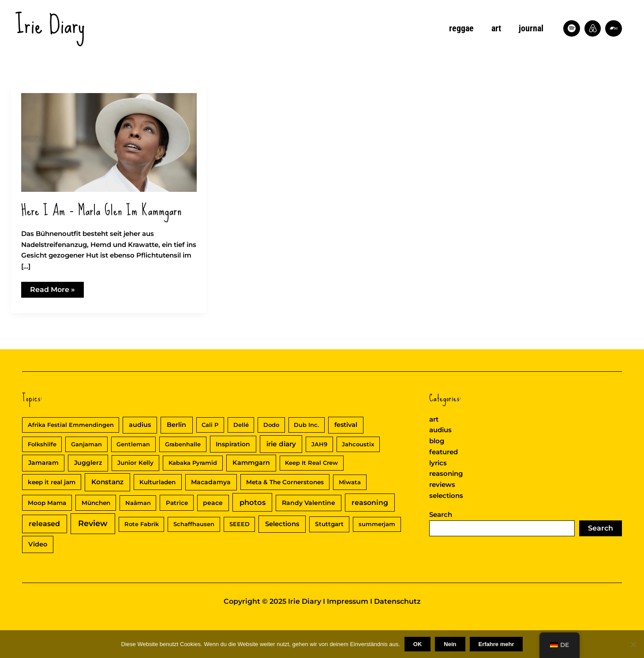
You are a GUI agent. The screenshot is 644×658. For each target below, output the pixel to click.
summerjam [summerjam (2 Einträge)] (377, 524)
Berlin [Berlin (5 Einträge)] (176, 425)
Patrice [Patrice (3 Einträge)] (177, 503)
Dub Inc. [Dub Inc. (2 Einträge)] (306, 425)
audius (440, 430)
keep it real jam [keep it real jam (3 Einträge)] (52, 482)
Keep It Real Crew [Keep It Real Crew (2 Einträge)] (311, 463)
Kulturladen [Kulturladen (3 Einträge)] (157, 482)
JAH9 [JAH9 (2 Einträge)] (319, 444)
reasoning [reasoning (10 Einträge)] (370, 503)
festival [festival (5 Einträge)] (346, 425)
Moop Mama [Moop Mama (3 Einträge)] (47, 503)
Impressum (348, 601)
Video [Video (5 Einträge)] (38, 544)
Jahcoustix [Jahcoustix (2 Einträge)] (358, 444)
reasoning (446, 473)
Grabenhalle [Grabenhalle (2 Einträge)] (183, 444)
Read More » (52, 291)
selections (446, 495)
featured (444, 452)
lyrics (438, 463)
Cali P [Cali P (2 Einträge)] (210, 425)
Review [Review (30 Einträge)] (93, 523)
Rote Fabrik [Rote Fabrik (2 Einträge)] (142, 524)
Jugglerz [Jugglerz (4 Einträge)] (88, 463)
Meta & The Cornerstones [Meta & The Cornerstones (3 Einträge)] (285, 482)
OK (418, 644)
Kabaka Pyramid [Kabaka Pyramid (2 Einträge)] (193, 463)
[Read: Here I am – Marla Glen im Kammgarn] (109, 142)
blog (437, 441)
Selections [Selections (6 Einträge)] (282, 524)
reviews (442, 484)
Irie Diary (50, 25)
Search (441, 514)
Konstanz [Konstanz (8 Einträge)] (107, 482)
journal (531, 28)
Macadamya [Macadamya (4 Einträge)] (211, 482)
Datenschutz (397, 601)
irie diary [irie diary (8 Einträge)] (281, 444)
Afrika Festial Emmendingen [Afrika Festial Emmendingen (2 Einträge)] (71, 425)
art (496, 28)
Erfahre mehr (496, 644)
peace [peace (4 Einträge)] (213, 503)
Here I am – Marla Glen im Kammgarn (101, 211)
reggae (461, 28)
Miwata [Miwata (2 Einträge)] (350, 482)
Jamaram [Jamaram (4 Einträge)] (43, 463)
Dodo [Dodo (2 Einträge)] (271, 425)
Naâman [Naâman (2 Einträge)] (138, 503)
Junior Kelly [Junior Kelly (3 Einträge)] (135, 463)
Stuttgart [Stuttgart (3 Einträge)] (329, 524)
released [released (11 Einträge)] (44, 524)
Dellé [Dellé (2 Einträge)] (241, 425)
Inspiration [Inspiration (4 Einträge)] (233, 444)
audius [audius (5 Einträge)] (140, 425)
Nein (450, 644)
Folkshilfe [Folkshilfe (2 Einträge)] (42, 444)
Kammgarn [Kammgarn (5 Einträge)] (251, 463)
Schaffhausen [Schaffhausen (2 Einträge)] (194, 524)
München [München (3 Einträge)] (96, 503)
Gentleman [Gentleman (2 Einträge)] (133, 444)
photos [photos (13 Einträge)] (253, 502)
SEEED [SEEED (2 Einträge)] (240, 524)
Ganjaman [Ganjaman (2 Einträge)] (86, 444)
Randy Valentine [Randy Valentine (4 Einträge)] (309, 503)
